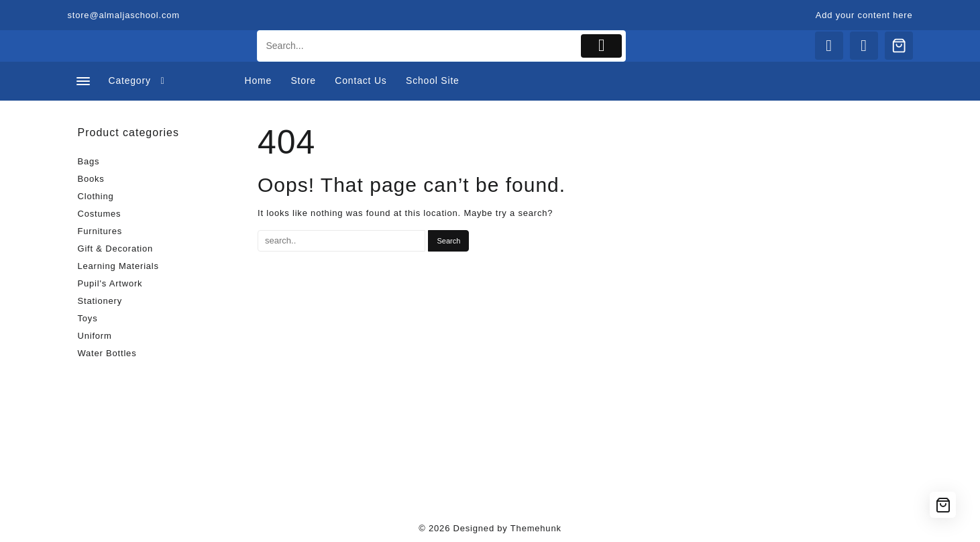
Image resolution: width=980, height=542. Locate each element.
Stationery (100, 301)
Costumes (100, 214)
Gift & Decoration (116, 249)
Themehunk (536, 528)
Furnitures (100, 231)
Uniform (95, 336)
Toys (88, 318)
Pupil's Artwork (110, 283)
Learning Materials (118, 266)
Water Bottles (107, 353)
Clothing (96, 196)
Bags (89, 161)
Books (91, 179)
